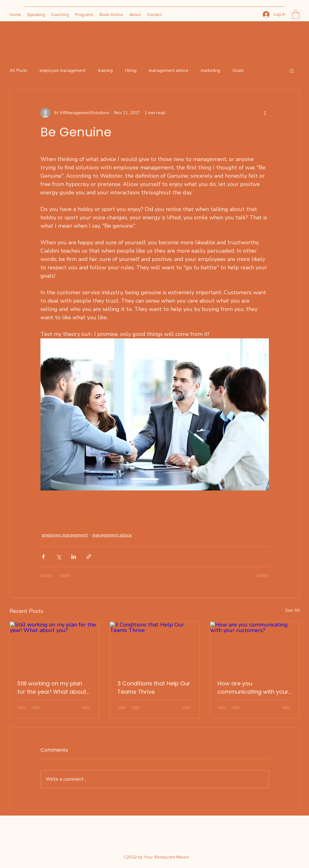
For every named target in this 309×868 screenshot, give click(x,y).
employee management (63, 70)
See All (292, 610)
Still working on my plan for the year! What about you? (52, 688)
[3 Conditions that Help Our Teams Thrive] (154, 647)
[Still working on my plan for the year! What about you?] (54, 647)
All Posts (18, 70)
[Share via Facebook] (43, 557)
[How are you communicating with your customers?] (255, 647)
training (105, 70)
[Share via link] (89, 557)
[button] (296, 15)
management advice (169, 70)
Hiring (131, 70)
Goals (238, 70)
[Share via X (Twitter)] (58, 557)
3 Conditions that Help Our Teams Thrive (154, 688)
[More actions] (265, 113)
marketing (210, 70)
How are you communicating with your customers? (253, 688)
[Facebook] (155, 837)
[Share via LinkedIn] (74, 557)
